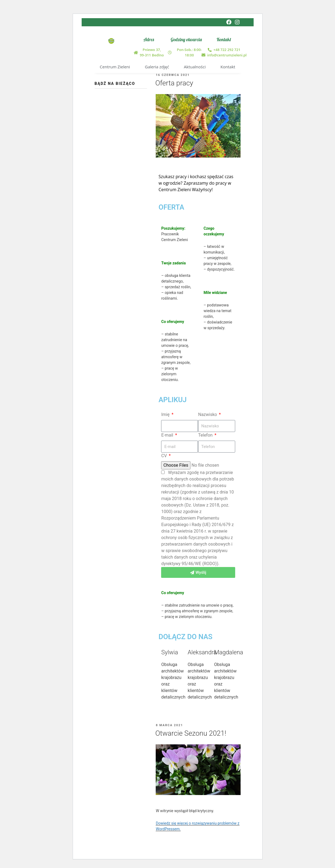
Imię (166, 414)
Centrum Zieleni (115, 67)
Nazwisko (208, 414)
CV (165, 456)
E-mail (168, 435)
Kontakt (228, 67)
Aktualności (195, 67)
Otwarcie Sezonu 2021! (191, 733)
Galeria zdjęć (157, 67)
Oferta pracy (174, 83)
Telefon (206, 435)
